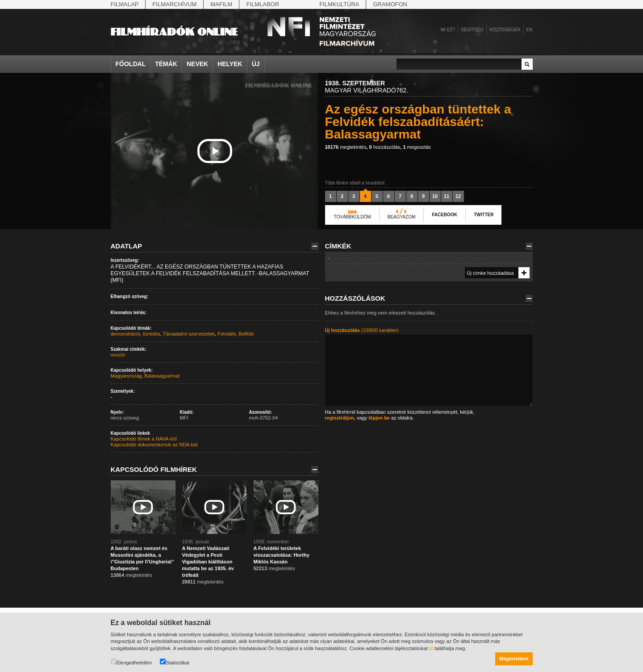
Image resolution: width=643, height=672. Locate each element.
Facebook (445, 215)
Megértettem (514, 659)
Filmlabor (263, 4)
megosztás (417, 147)
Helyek (230, 64)
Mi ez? (448, 30)
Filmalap (125, 4)
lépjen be (379, 418)
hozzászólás (385, 147)
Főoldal (131, 64)
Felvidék (227, 334)
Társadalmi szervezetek (189, 334)
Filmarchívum (174, 4)
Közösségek (505, 30)
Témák (166, 64)
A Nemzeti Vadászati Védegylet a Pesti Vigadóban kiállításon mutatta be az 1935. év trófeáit (208, 562)
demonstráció (125, 334)
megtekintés (346, 147)
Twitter (484, 215)
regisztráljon (340, 418)
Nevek (197, 64)
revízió (118, 355)
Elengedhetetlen (132, 662)
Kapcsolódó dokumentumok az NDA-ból (154, 445)
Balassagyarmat (162, 376)
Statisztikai (175, 662)
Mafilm (221, 4)
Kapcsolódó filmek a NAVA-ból (144, 439)
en (530, 30)
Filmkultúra (339, 4)
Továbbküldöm (353, 217)
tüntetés (152, 334)
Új (256, 64)
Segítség (472, 30)
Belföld (246, 334)
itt (431, 648)
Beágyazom (402, 217)
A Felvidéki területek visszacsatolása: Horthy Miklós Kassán (282, 555)
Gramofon (390, 4)
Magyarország (126, 376)
